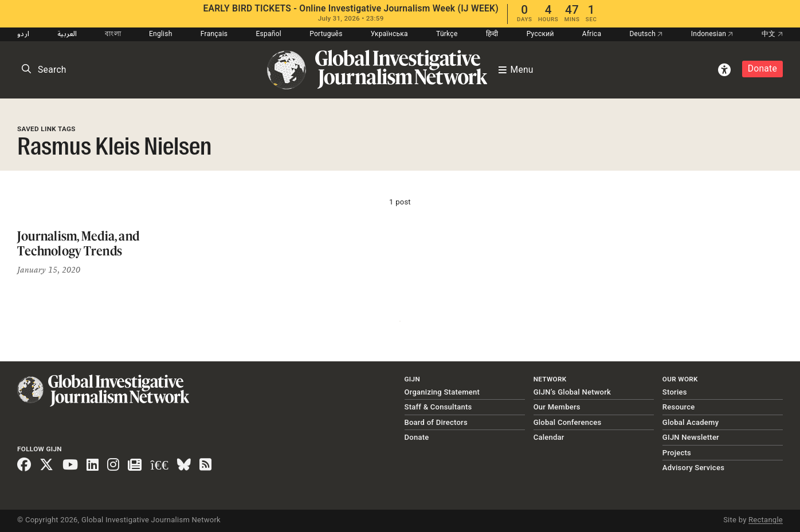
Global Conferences (568, 422)
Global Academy (691, 422)
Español (268, 34)
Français (214, 34)
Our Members (557, 407)
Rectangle (766, 520)
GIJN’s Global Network (572, 392)
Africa (592, 34)
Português (326, 34)
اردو (23, 34)
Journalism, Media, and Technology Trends (78, 243)
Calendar (549, 437)
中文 (772, 34)
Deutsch (646, 34)
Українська (389, 34)
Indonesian (712, 34)
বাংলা (113, 34)
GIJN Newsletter (691, 437)
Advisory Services (693, 468)
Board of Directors (436, 422)
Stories (675, 392)
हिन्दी (492, 34)
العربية (67, 34)
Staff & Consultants (438, 407)
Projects (677, 453)
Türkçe (447, 34)
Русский (540, 34)
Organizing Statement (442, 392)
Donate (762, 69)
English (161, 34)
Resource (679, 407)
